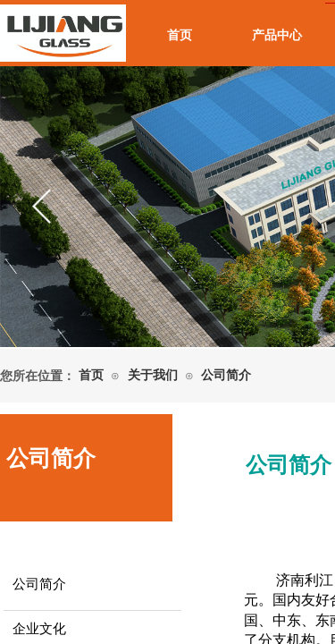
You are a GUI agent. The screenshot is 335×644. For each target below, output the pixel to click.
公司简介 (226, 375)
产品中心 (277, 35)
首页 (180, 35)
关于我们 (153, 375)
